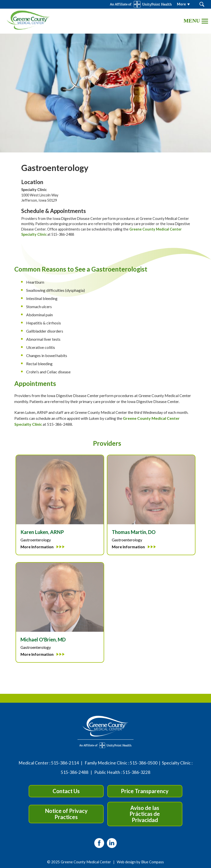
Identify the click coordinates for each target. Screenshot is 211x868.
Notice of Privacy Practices (66, 814)
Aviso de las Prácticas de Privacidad (145, 814)
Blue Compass (153, 862)
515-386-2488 (75, 772)
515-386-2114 (65, 763)
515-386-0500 (144, 763)
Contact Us (66, 791)
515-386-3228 (136, 772)
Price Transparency (145, 791)
